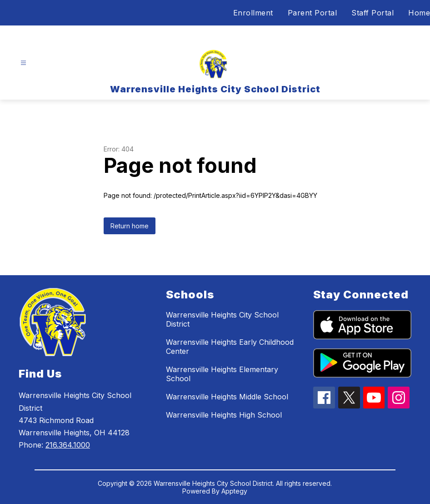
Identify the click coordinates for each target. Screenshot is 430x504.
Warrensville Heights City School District (222, 319)
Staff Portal (372, 13)
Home (419, 13)
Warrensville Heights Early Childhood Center (230, 347)
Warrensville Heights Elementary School (222, 374)
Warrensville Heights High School (224, 415)
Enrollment (253, 13)
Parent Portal (312, 13)
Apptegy (234, 491)
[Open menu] (23, 63)
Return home (130, 226)
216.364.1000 (68, 445)
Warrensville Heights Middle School (227, 397)
